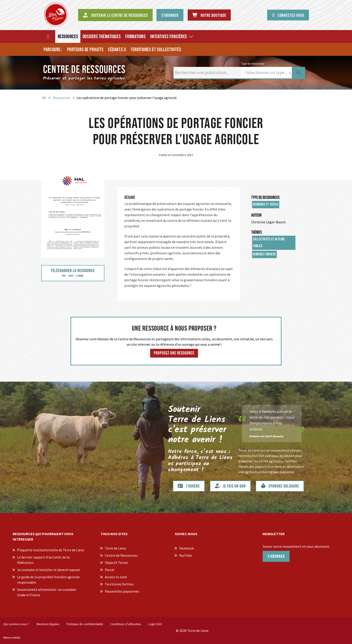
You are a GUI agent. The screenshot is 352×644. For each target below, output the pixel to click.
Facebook (186, 548)
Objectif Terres (116, 563)
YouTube (186, 555)
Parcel (110, 570)
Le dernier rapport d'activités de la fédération (43, 560)
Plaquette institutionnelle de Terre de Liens (51, 550)
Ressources (62, 98)
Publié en (165, 155)
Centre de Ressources (121, 555)
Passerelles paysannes (122, 591)
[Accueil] (48, 36)
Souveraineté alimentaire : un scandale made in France (47, 592)
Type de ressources (265, 198)
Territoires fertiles (119, 584)
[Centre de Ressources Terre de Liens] (56, 14)
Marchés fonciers (264, 254)
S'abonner (276, 556)
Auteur (256, 215)
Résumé (130, 198)
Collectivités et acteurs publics (269, 243)
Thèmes (256, 232)
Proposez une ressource (174, 353)
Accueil (44, 98)
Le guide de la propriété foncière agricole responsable (48, 580)
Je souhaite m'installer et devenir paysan (49, 570)
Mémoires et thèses (266, 205)
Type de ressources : (253, 64)
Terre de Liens (115, 548)
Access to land (116, 577)
